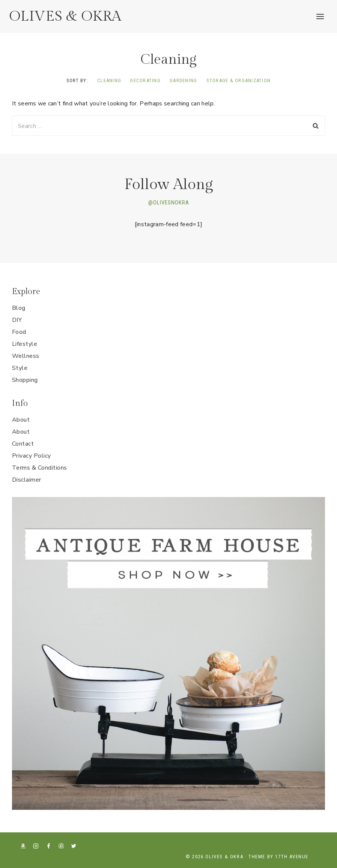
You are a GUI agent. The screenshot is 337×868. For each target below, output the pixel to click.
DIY (17, 320)
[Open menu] (320, 16)
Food (19, 332)
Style (20, 368)
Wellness (26, 356)
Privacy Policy (32, 456)
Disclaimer (27, 480)
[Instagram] (36, 846)
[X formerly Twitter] (74, 846)
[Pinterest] (61, 846)
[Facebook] (49, 846)
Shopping (25, 380)
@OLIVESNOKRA (169, 203)
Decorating (145, 80)
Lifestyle (25, 344)
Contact (23, 444)
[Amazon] (23, 846)
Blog (19, 308)
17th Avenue (292, 857)
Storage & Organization (239, 80)
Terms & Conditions (40, 468)
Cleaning (109, 80)
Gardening (183, 80)
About (21, 420)
